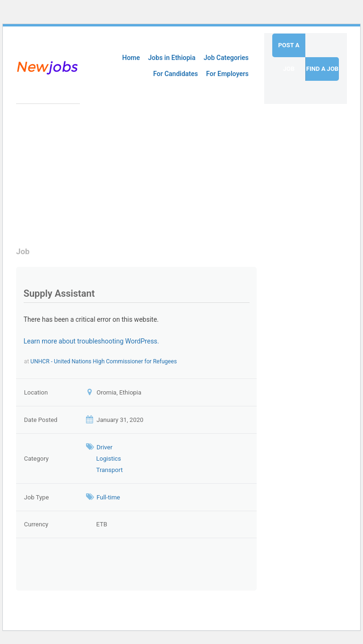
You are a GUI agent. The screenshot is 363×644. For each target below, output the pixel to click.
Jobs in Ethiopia (172, 58)
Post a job (289, 49)
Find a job (322, 69)
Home (131, 58)
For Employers (227, 74)
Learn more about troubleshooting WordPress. (91, 341)
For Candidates (176, 74)
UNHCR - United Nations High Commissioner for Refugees (104, 361)
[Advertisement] (140, 170)
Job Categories (226, 58)
